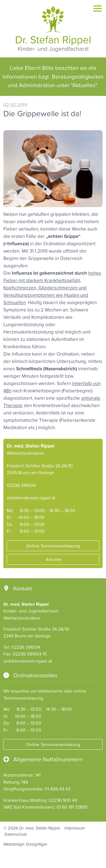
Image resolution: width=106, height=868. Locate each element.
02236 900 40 (63, 800)
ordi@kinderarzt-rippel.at (31, 498)
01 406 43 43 (58, 789)
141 (38, 775)
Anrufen (53, 560)
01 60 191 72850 (72, 807)
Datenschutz (16, 834)
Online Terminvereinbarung (53, 546)
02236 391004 (21, 485)
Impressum (75, 828)
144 (25, 782)
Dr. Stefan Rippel (53, 29)
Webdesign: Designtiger (25, 844)
